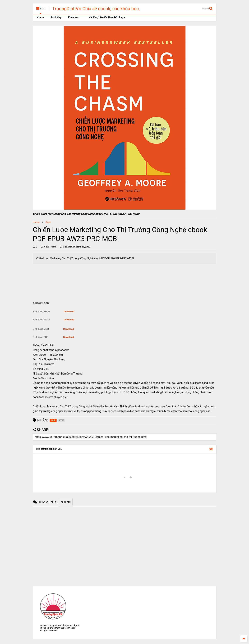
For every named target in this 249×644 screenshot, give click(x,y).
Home (40, 17)
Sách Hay (56, 17)
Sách (48, 222)
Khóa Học (74, 17)
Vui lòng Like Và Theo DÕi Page (105, 17)
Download (69, 311)
